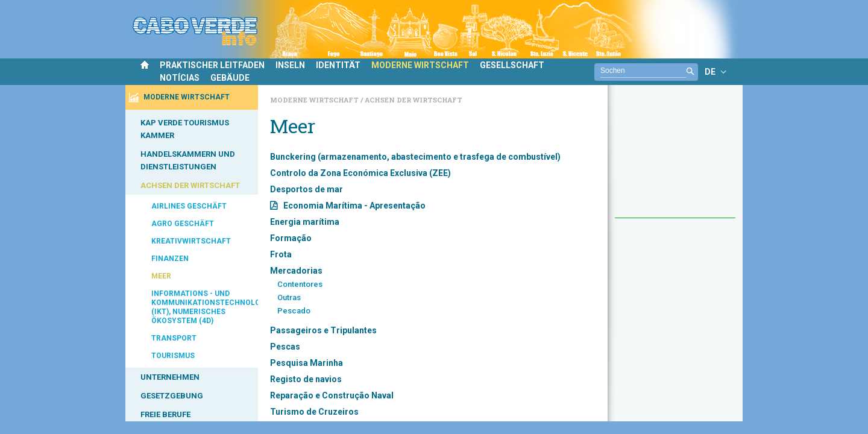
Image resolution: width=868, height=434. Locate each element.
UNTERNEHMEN (170, 377)
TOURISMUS (173, 356)
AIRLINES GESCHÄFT (189, 206)
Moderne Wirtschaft (315, 100)
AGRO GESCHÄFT (183, 224)
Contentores (300, 284)
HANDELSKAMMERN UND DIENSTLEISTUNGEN (188, 160)
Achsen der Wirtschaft (414, 100)
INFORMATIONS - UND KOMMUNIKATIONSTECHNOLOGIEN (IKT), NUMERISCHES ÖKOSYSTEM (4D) (205, 307)
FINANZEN (170, 259)
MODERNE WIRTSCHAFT (420, 65)
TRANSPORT (174, 338)
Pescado (294, 311)
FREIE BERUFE (165, 414)
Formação (291, 238)
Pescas (285, 347)
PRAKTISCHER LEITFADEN (212, 65)
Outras (289, 297)
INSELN (290, 65)
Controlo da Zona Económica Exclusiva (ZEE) (360, 173)
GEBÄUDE (230, 78)
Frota (281, 254)
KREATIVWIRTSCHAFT (191, 241)
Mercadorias (296, 271)
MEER (161, 276)
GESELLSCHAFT (512, 65)
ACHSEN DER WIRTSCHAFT (190, 185)
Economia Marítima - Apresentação (354, 206)
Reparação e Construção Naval (332, 395)
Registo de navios (306, 379)
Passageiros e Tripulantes (323, 330)
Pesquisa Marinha (307, 363)
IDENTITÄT (338, 65)
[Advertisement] (675, 157)
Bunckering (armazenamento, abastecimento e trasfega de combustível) (415, 157)
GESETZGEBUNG (172, 396)
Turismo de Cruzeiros (314, 412)
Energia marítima (305, 222)
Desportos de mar (307, 189)
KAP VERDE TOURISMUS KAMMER (185, 129)
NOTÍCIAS (180, 78)
